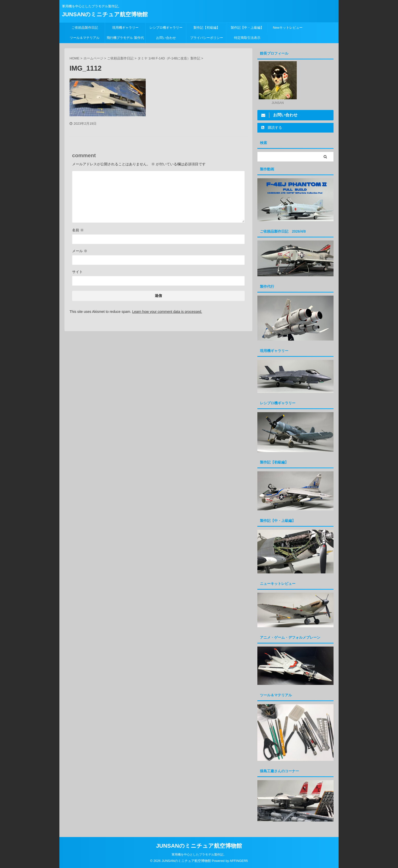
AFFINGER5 (239, 861)
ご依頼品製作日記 (85, 28)
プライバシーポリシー (207, 38)
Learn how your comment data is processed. (167, 312)
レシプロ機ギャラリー (168, 28)
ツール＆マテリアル (85, 38)
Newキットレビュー (288, 28)
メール (80, 251)
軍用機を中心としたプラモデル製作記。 (199, 854)
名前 (78, 230)
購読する (272, 127)
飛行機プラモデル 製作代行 (125, 39)
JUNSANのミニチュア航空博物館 (105, 14)
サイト (77, 272)
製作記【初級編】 (207, 28)
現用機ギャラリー (125, 28)
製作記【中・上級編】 (247, 28)
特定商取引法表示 (247, 38)
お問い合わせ (166, 38)
